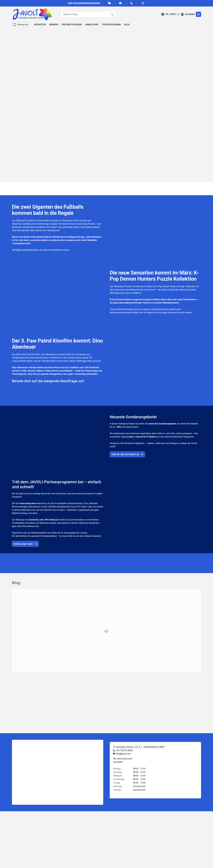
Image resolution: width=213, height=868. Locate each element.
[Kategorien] (21, 25)
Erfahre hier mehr (25, 544)
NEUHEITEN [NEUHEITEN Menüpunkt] (40, 25)
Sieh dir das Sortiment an (127, 454)
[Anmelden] (188, 14)
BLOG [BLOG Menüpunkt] (127, 25)
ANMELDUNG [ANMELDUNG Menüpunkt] (92, 25)
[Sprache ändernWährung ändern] (170, 14)
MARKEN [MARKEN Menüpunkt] (54, 25)
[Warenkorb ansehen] (198, 14)
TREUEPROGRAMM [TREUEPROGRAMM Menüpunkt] (111, 25)
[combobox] (87, 14)
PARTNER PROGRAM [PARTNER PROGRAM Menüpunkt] (72, 25)
